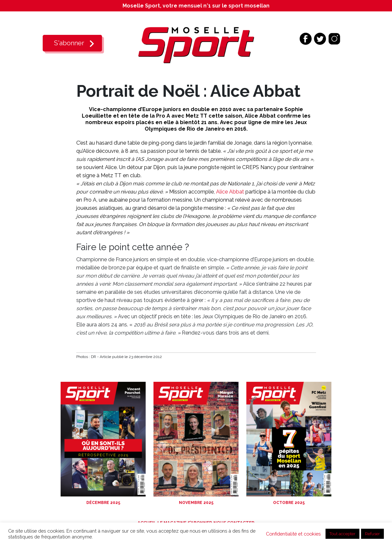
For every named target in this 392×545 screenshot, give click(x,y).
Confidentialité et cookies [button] (293, 534)
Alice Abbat (230, 192)
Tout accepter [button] (342, 534)
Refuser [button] (372, 534)
